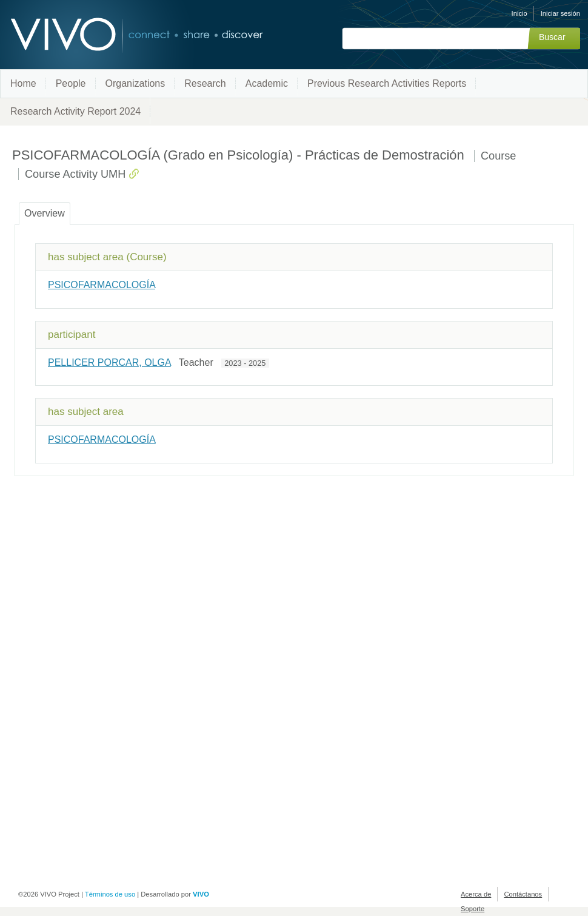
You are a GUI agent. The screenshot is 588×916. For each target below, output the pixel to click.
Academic (267, 83)
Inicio (520, 13)
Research (205, 83)
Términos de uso (110, 894)
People (71, 83)
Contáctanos (523, 894)
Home (23, 83)
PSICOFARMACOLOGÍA (102, 285)
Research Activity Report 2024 (75, 111)
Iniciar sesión (560, 13)
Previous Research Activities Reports (387, 83)
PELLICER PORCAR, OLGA (109, 362)
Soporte (473, 909)
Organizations (135, 83)
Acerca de (476, 894)
